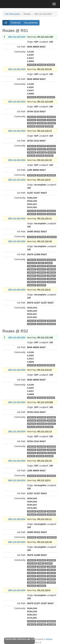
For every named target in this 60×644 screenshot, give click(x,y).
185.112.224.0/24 (17, 37)
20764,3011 (41, 120)
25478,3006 (51, 260)
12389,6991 (32, 269)
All (6, 23)
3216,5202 (40, 126)
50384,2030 (32, 214)
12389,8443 (51, 279)
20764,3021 (51, 120)
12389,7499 (51, 269)
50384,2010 (41, 211)
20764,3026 (32, 123)
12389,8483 (51, 282)
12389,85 (49, 263)
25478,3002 (51, 117)
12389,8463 (41, 282)
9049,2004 (51, 65)
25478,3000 (32, 65)
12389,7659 (41, 272)
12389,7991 (51, 272)
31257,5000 (41, 214)
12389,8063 (41, 276)
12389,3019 (51, 266)
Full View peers (12, 14)
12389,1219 (41, 266)
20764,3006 (32, 120)
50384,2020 (51, 211)
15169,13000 (42, 123)
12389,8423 (32, 279)
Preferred (16, 23)
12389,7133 (41, 269)
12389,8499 (32, 285)
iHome (49, 639)
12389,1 (41, 263)
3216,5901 (49, 126)
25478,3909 (51, 214)
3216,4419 (31, 126)
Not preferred (31, 23)
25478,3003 (41, 175)
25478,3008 (41, 65)
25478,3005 (41, 237)
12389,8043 (32, 276)
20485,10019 (52, 237)
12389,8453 (32, 282)
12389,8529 (41, 285)
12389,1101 (32, 266)
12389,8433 (41, 279)
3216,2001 (52, 123)
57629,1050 (32, 117)
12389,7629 (32, 272)
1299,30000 (51, 175)
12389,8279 (51, 276)
